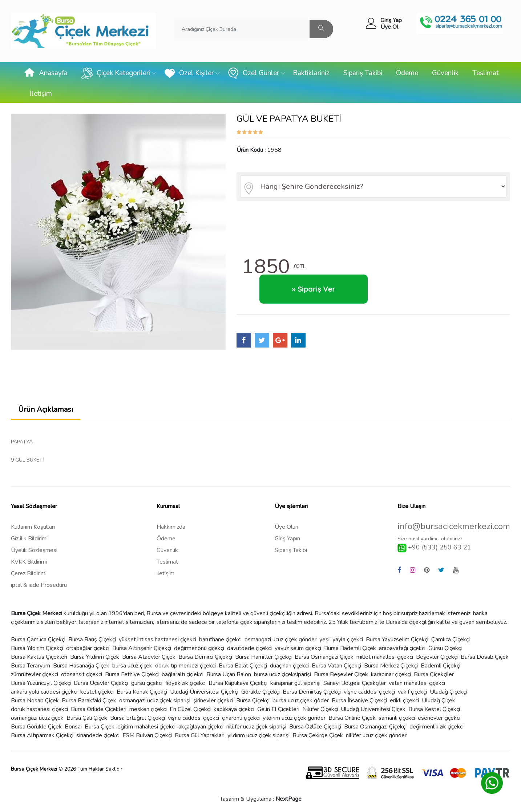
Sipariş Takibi (363, 73)
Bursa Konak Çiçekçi (142, 692)
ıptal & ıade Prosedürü (39, 585)
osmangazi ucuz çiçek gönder (280, 640)
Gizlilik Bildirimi (29, 539)
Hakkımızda (171, 527)
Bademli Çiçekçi (441, 666)
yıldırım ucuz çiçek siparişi (259, 735)
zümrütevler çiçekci (35, 674)
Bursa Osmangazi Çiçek (324, 657)
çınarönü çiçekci (241, 718)
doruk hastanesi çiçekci (39, 709)
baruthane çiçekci (220, 640)
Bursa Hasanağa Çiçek (81, 666)
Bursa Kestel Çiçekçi (434, 709)
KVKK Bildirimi (29, 562)
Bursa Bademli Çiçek (350, 648)
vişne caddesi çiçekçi (369, 692)
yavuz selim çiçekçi (298, 648)
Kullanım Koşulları (33, 527)
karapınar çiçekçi (391, 674)
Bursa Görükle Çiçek (36, 727)
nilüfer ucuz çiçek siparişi (256, 727)
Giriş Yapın (287, 539)
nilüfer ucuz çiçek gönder (376, 735)
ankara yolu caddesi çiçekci (44, 692)
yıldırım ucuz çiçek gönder (294, 718)
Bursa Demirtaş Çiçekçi (312, 692)
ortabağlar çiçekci (88, 648)
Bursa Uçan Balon (229, 674)
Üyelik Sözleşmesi (34, 550)
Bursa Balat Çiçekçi (243, 666)
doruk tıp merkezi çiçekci (185, 666)
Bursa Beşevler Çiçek (341, 674)
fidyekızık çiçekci (185, 683)
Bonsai (73, 727)
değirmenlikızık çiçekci (437, 727)
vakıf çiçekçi (412, 692)
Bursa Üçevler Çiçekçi (101, 683)
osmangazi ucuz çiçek (37, 718)
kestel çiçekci (97, 692)
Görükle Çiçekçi (260, 692)
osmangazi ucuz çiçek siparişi (155, 701)
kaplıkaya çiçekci (234, 709)
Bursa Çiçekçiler (434, 674)
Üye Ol (389, 27)
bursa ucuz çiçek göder (301, 701)
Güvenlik (445, 73)
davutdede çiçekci (249, 648)
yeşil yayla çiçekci (341, 640)
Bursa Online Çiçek (352, 718)
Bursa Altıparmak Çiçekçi (42, 735)
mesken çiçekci (148, 709)
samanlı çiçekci (397, 718)
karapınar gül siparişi (295, 683)
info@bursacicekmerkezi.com (454, 526)
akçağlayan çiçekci (201, 727)
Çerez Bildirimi (29, 573)
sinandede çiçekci (98, 735)
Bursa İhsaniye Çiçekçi (359, 701)
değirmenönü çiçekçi (199, 648)
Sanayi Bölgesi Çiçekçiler (355, 683)
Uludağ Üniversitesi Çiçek (373, 709)
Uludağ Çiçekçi (448, 692)
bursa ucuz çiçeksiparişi (282, 674)
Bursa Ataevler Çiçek (149, 657)
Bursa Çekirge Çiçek (318, 735)
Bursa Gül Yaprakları (200, 735)
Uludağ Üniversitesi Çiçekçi (204, 692)
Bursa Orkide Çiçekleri (99, 709)
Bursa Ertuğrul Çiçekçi (138, 718)
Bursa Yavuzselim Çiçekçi (397, 640)
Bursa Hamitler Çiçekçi (263, 657)
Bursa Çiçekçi (253, 701)
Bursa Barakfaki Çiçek (89, 701)
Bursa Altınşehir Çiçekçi (142, 648)
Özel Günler (253, 73)
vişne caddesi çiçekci (193, 718)
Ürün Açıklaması (46, 409)
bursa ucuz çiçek (132, 666)
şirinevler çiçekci (213, 701)
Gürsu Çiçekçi (445, 648)
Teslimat (486, 73)
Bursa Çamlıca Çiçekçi (38, 640)
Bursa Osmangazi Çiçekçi (375, 727)
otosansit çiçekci (82, 674)
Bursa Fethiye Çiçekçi (132, 674)
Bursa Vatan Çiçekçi (336, 666)
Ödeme (407, 73)
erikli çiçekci (404, 701)
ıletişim (165, 573)
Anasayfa (46, 73)
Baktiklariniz (311, 73)
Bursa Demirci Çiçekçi (205, 657)
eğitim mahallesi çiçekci (146, 727)
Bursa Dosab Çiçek (485, 657)
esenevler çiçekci (439, 718)
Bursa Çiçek (100, 727)
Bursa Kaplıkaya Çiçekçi (238, 683)
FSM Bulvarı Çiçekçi (147, 735)
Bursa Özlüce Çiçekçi (315, 727)
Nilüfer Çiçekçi (320, 709)
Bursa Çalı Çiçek (87, 718)
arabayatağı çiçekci (402, 648)
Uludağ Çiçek (439, 701)
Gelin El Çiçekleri (278, 709)
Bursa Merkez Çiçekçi (391, 666)
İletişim (41, 94)
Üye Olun (286, 527)
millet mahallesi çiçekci (385, 657)
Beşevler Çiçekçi (437, 657)
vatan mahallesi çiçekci (417, 683)
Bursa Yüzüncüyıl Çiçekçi (41, 683)
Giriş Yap (391, 20)
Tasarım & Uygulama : (261, 799)
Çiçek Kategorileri (116, 73)
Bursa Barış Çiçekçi (92, 640)
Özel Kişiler (189, 73)
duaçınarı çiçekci (289, 666)
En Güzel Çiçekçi (190, 709)
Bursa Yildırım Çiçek (95, 657)
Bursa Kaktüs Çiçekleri (39, 657)
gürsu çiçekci (147, 683)
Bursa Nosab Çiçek (35, 701)
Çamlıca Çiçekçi (451, 640)
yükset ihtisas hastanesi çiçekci (157, 640)
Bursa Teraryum (31, 666)
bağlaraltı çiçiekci (183, 674)
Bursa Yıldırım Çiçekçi (37, 648)
